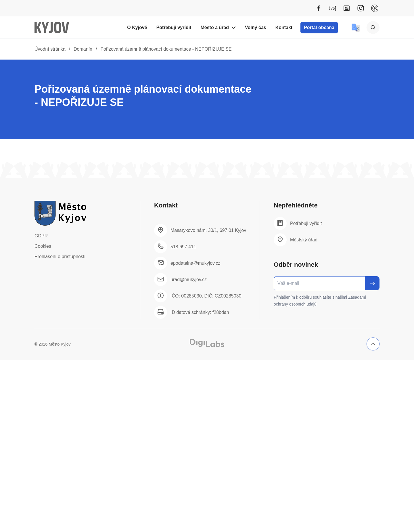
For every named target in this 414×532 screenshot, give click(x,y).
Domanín (83, 49)
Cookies (43, 246)
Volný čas (256, 27)
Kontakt (284, 27)
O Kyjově (137, 27)
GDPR (41, 236)
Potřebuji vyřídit (174, 27)
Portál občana (319, 27)
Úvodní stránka (50, 49)
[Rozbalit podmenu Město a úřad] (233, 28)
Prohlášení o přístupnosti (60, 257)
